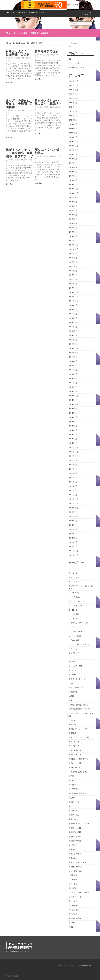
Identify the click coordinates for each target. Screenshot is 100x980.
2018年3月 (73, 228)
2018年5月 (73, 219)
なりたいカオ (74, 619)
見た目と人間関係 (76, 867)
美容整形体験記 (75, 841)
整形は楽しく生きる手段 (78, 759)
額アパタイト (74, 884)
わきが (71, 683)
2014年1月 (73, 443)
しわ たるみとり (76, 597)
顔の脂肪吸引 (74, 905)
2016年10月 (73, 301)
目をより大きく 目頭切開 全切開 (18, 53)
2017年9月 (73, 253)
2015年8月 (73, 361)
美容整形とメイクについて (79, 824)
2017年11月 (73, 245)
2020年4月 (73, 137)
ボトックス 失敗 (76, 666)
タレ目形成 (73, 610)
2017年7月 (73, 262)
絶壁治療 (72, 798)
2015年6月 (73, 370)
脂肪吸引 (72, 849)
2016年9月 (73, 305)
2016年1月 (73, 340)
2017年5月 (73, 271)
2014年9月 (73, 409)
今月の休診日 (74, 692)
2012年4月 (73, 534)
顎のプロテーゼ (75, 897)
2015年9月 (73, 357)
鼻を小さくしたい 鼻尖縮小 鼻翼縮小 (48, 102)
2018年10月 (73, 197)
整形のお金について (77, 750)
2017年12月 (73, 241)
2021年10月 (73, 90)
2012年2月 (73, 542)
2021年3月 (73, 120)
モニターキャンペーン (77, 679)
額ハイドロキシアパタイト (79, 892)
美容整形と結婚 (75, 832)
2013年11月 (73, 452)
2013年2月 (73, 490)
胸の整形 (72, 845)
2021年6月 (73, 107)
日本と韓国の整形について (79, 772)
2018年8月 (73, 206)
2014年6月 (73, 422)
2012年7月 (73, 521)
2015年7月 (73, 366)
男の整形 (72, 780)
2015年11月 (73, 348)
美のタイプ (73, 806)
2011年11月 (73, 555)
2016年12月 (73, 292)
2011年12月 (73, 551)
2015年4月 (73, 378)
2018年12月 (73, 189)
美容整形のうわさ (76, 836)
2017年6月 (73, 266)
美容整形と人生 (75, 828)
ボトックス (73, 662)
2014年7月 (73, 417)
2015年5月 (73, 374)
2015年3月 (73, 383)
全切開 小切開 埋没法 (78, 705)
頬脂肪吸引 (73, 875)
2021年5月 (73, 111)
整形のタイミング (76, 755)
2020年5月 (73, 133)
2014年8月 (73, 413)
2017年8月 (73, 258)
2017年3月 (73, 279)
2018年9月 (73, 202)
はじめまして (74, 627)
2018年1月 (73, 236)
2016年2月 (73, 335)
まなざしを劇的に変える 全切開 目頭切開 (19, 104)
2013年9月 (73, 460)
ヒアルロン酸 (74, 640)
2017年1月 (73, 288)
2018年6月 (73, 215)
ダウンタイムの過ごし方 (78, 606)
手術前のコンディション (78, 729)
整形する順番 (74, 746)
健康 (70, 700)
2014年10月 (73, 404)
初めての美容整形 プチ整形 (80, 709)
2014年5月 (73, 426)
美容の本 (72, 819)
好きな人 (72, 720)
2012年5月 (73, 529)
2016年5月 (73, 322)
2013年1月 (73, 495)
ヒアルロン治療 (75, 636)
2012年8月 (73, 516)
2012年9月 (73, 512)
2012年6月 (73, 525)
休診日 (71, 696)
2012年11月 (73, 503)
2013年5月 (73, 478)
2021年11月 (73, 85)
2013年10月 (73, 456)
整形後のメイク (75, 768)
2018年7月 (73, 210)
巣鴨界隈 (72, 724)
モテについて (74, 670)
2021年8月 (73, 98)
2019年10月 (73, 150)
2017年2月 (73, 284)
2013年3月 (73, 486)
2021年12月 (73, 81)
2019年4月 (73, 176)
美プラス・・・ (75, 811)
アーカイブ (73, 573)
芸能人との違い (75, 854)
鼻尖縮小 (72, 923)
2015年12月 (73, 344)
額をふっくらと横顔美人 (47, 151)
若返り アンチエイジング (79, 862)
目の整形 (72, 785)
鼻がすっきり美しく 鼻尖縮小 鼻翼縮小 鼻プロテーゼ (19, 153)
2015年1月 (73, 391)
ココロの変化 (74, 593)
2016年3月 (73, 331)
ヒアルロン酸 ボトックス (79, 644)
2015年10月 (73, 353)
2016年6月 (73, 318)
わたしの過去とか (76, 687)
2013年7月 (73, 469)
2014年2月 (73, 439)
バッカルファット (76, 631)
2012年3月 (73, 538)
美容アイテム (74, 815)
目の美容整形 (74, 789)
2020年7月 (73, 124)
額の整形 (72, 888)
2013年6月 (73, 473)
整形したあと (74, 742)
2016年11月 (73, 297)
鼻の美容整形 (74, 910)
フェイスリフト (75, 649)
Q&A (8, 13)
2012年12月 (73, 499)
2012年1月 (73, 547)
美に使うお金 (74, 802)
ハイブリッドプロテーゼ (78, 623)
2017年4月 (73, 275)
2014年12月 (73, 396)
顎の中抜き (73, 901)
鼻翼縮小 (72, 927)
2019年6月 (73, 167)
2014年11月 (73, 400)
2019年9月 (73, 154)
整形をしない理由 (76, 763)
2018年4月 (73, 223)
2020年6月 (73, 129)
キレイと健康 (74, 582)
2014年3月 (73, 434)
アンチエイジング (76, 577)
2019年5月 (73, 172)
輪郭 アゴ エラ (76, 871)
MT (70, 569)
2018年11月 (73, 193)
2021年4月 (73, 116)
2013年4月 (73, 482)
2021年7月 (73, 103)
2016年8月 (73, 310)
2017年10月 (73, 249)
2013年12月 (73, 447)
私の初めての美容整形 (77, 793)
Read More (10, 82)
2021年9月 (73, 94)
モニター (72, 675)
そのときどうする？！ (77, 601)
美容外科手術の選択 (37, 13)
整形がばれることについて (79, 737)
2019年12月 (73, 141)
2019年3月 (73, 180)
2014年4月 (73, 430)
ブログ (71, 657)
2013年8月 (73, 465)
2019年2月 (73, 185)
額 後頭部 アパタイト (78, 880)
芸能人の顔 (73, 858)
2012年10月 (73, 508)
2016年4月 (73, 327)
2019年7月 (73, 163)
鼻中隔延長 (73, 914)
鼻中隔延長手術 (75, 918)
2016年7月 (73, 314)
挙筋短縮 (72, 733)
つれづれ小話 (74, 614)
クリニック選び (19, 13)
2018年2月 (73, 232)
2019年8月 (73, 159)
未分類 (71, 776)
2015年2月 (73, 387)
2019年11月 (73, 146)
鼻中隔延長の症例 (47, 51)
